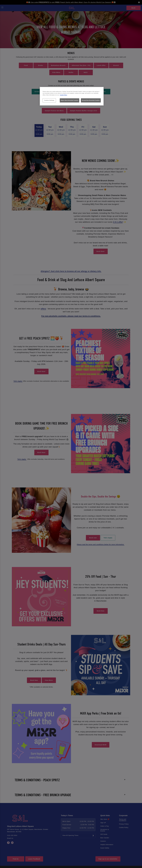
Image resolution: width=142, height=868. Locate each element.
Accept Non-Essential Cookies (91, 100)
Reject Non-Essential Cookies (70, 100)
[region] (72, 96)
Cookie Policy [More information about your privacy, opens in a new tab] (63, 95)
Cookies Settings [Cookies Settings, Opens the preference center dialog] (49, 100)
